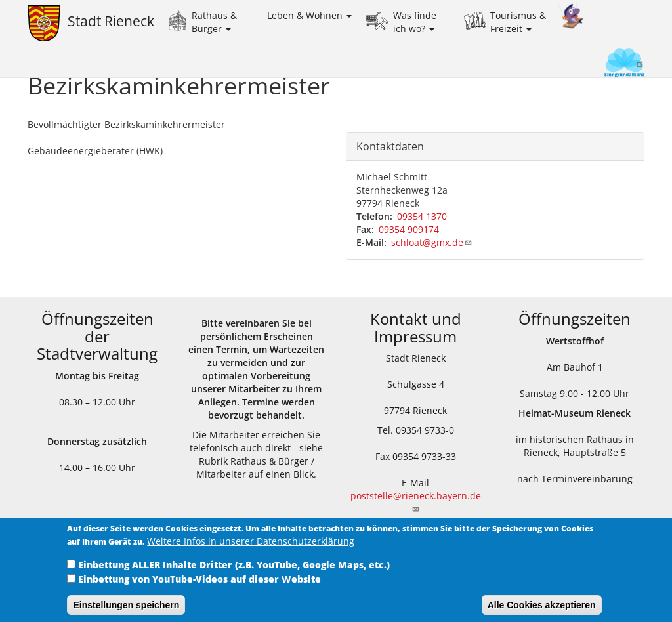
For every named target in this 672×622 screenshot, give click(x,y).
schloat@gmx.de (432, 242)
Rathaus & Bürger (214, 22)
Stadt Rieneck (111, 21)
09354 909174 (409, 229)
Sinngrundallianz (602, 64)
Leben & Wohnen (309, 15)
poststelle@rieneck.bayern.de (416, 501)
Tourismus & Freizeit (518, 22)
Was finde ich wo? (415, 22)
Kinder (571, 15)
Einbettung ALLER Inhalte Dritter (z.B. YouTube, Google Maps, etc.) (234, 573)
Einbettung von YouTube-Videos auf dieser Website (199, 588)
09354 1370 (422, 216)
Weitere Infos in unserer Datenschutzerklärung (251, 549)
